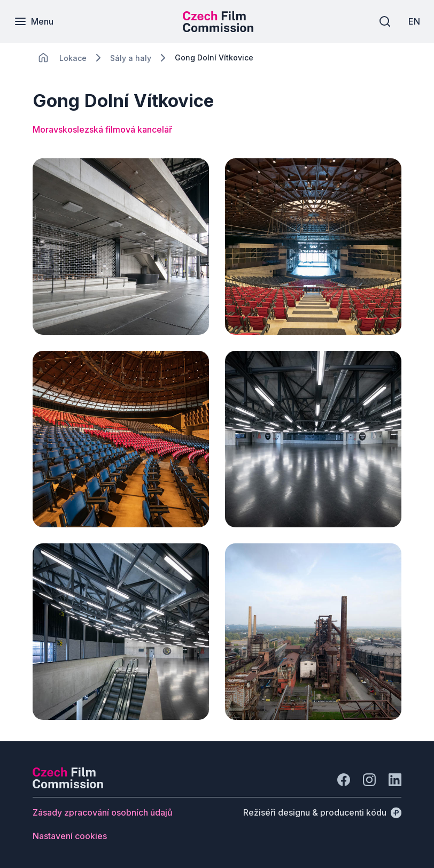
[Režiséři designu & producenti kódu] (322, 812)
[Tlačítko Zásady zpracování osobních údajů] (103, 812)
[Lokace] (73, 58)
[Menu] (36, 21)
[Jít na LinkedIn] (395, 780)
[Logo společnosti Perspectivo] (68, 785)
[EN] (412, 21)
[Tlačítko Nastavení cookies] (70, 836)
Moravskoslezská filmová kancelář (102, 129)
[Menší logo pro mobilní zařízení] (218, 29)
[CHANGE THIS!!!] (43, 58)
